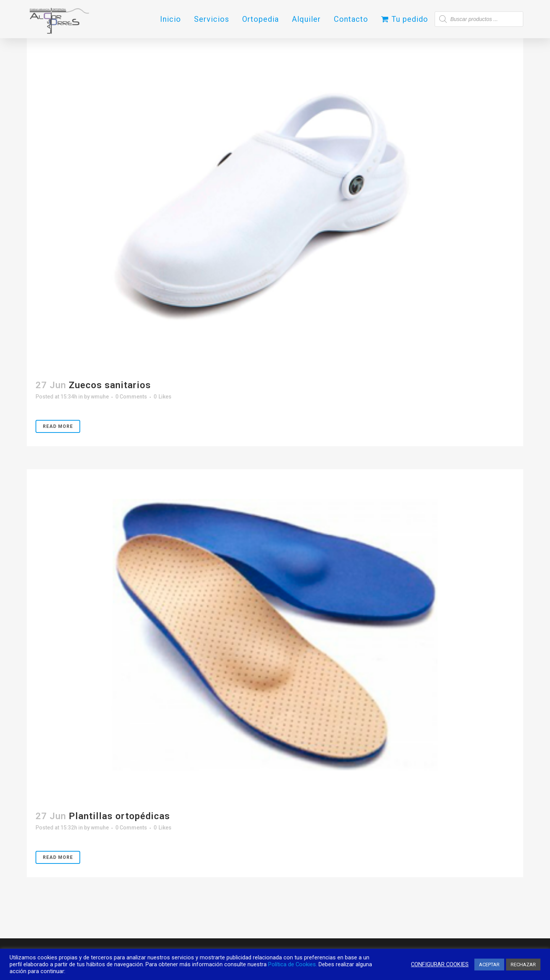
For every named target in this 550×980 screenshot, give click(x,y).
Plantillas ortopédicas (119, 816)
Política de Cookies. (293, 964)
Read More (58, 426)
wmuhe (100, 397)
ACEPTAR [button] (489, 965)
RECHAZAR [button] (523, 965)
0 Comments (131, 397)
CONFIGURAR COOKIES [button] (440, 964)
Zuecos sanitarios (110, 385)
